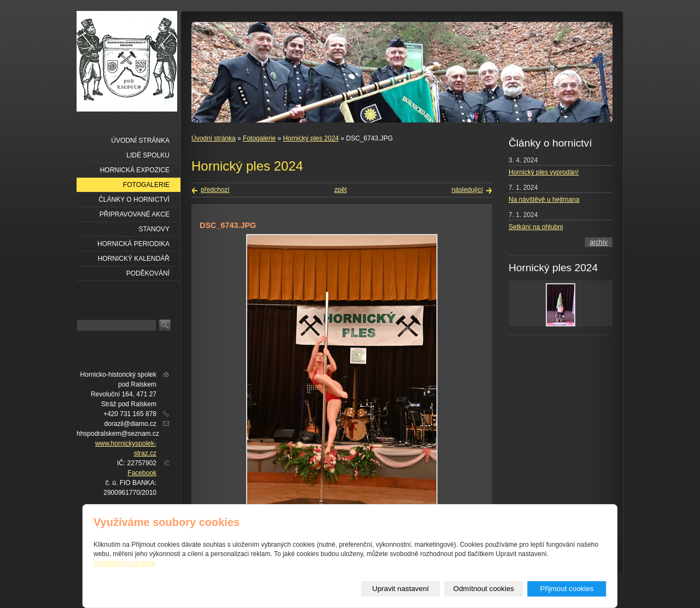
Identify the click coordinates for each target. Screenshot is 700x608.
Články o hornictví (134, 200)
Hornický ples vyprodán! (544, 172)
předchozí (215, 190)
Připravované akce (135, 214)
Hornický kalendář (134, 259)
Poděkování (148, 273)
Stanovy (154, 229)
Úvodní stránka (214, 138)
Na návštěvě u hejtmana (544, 200)
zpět (340, 190)
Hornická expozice (135, 170)
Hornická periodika (133, 244)
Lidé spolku (148, 155)
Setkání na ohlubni (536, 227)
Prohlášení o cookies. (125, 563)
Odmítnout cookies (484, 589)
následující (467, 190)
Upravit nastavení (401, 589)
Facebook (142, 473)
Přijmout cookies (567, 589)
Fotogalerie (259, 138)
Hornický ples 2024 (311, 138)
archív (599, 242)
